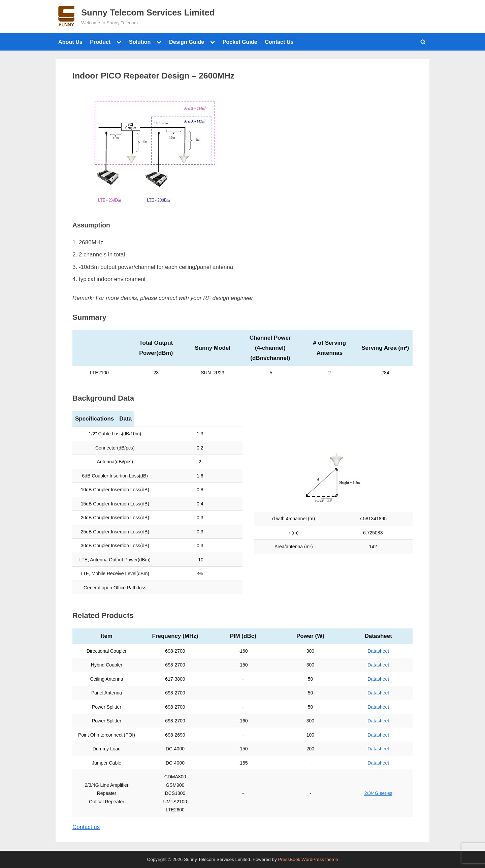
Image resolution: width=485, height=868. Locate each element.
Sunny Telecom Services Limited (148, 12)
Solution (140, 42)
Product (100, 42)
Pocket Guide (240, 42)
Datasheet (378, 651)
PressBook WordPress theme (308, 859)
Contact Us (279, 42)
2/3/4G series (378, 793)
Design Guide (187, 42)
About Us (70, 42)
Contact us (86, 827)
